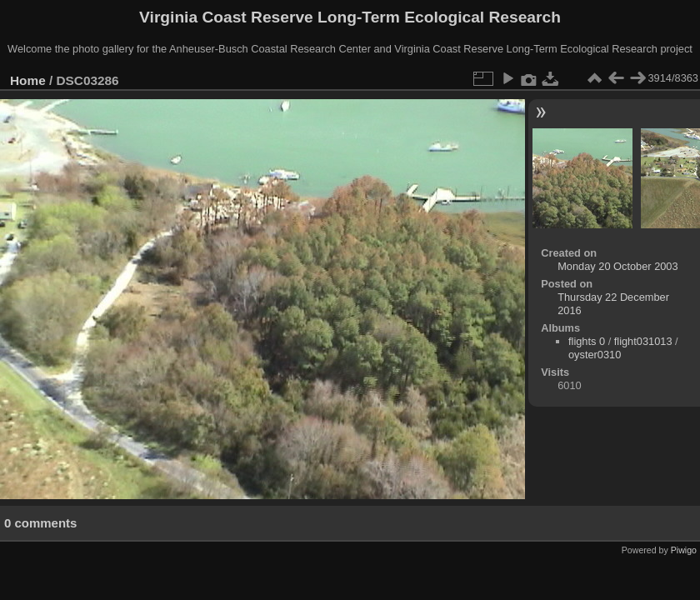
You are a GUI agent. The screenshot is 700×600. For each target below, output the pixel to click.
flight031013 (643, 341)
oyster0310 (595, 355)
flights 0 (587, 341)
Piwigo (684, 550)
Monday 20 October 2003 (617, 266)
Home (28, 80)
